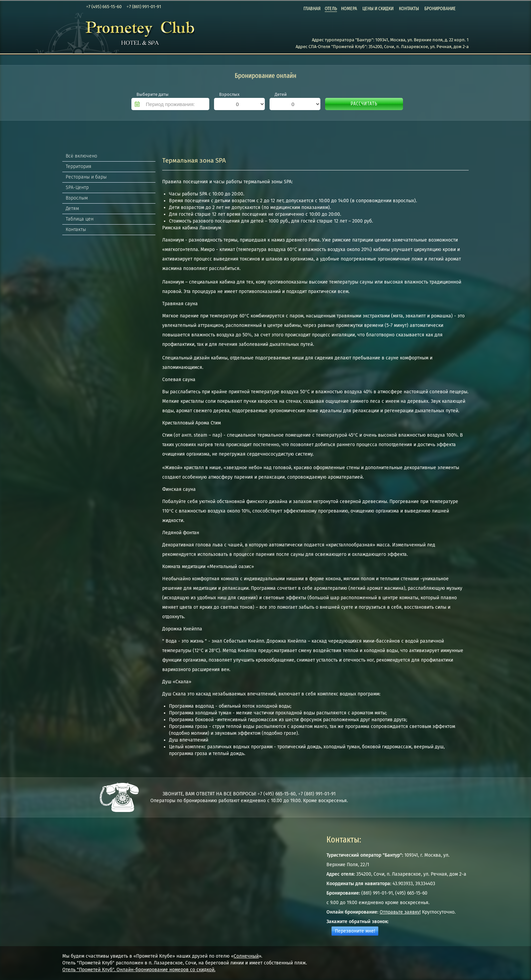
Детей (281, 94)
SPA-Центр (77, 187)
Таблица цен (80, 219)
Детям (72, 208)
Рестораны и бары (86, 177)
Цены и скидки (378, 8)
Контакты (409, 8)
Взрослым (77, 198)
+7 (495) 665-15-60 (104, 7)
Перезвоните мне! (355, 931)
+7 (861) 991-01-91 (144, 7)
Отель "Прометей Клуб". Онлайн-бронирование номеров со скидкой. (139, 970)
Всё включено (81, 156)
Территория (79, 166)
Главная (312, 8)
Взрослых (229, 94)
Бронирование (440, 8)
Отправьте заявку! (400, 912)
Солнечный (246, 956)
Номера (349, 8)
